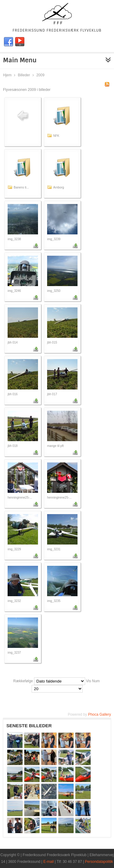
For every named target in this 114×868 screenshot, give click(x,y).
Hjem (7, 75)
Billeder (24, 75)
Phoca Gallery (100, 714)
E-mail (49, 862)
